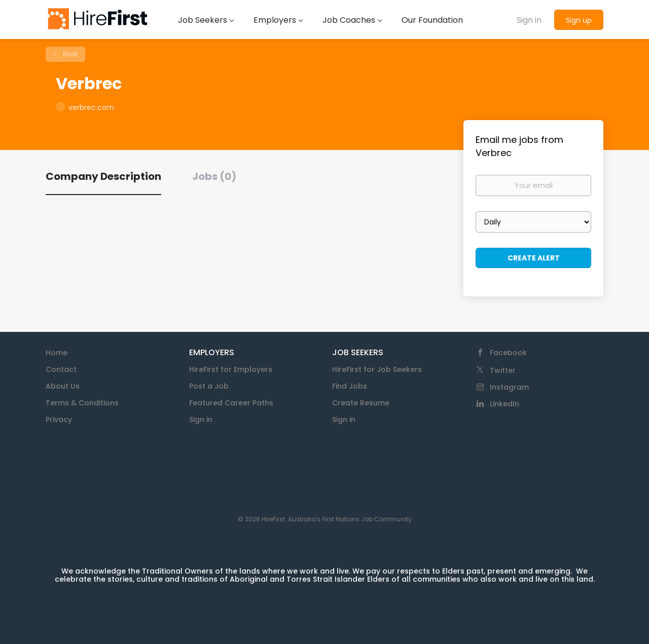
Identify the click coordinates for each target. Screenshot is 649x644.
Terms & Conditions (82, 403)
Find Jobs (350, 386)
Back (69, 54)
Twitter (503, 370)
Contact (61, 369)
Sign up (579, 20)
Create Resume (361, 403)
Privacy (59, 420)
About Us (63, 386)
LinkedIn (504, 404)
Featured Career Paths (231, 403)
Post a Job (209, 386)
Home (57, 353)
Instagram (509, 387)
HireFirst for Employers (231, 369)
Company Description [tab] (103, 176)
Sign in (529, 20)
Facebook (508, 353)
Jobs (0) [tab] (214, 176)
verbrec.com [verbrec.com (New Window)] (91, 107)
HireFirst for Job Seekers (377, 369)
